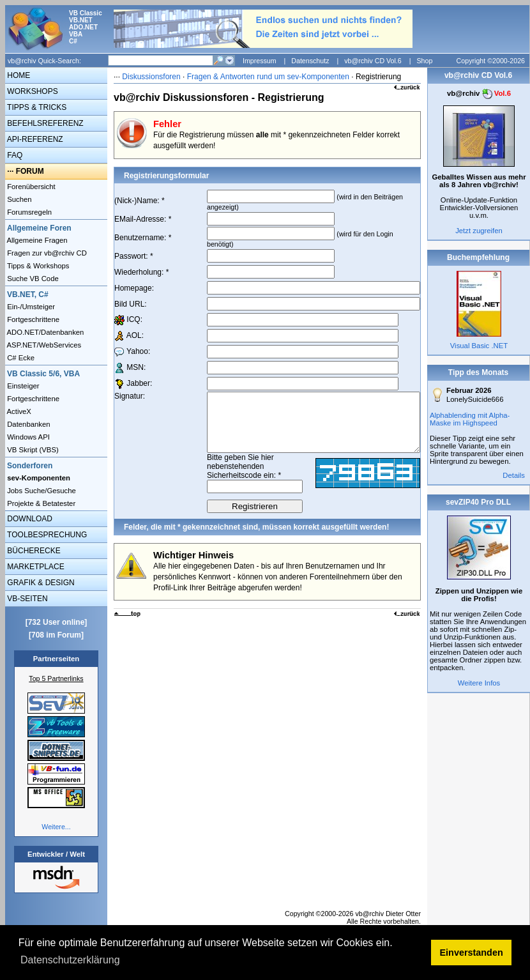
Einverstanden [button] (472, 953)
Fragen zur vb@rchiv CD (46, 253)
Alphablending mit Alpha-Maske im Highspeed (470, 419)
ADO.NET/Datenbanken (44, 332)
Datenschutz (310, 61)
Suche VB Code (32, 279)
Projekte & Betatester (40, 503)
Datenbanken (28, 424)
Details (514, 475)
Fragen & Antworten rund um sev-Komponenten (268, 77)
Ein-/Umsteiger (30, 307)
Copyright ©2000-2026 (491, 61)
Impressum (260, 61)
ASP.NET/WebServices (43, 345)
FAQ (14, 155)
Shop (424, 61)
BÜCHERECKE (33, 551)
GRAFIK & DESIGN (40, 583)
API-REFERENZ (34, 139)
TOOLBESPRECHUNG (46, 535)
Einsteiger (22, 386)
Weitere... (56, 827)
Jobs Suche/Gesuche (41, 491)
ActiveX (18, 411)
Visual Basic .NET (479, 346)
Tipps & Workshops (37, 266)
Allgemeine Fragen (36, 240)
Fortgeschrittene (32, 319)
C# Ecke (20, 358)
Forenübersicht (30, 187)
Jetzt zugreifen (479, 231)
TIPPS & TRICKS (36, 107)
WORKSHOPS (32, 91)
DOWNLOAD (29, 519)
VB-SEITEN (26, 599)
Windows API (27, 437)
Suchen (19, 199)
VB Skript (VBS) (32, 450)
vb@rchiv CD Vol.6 (373, 61)
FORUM (30, 171)
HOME (18, 75)
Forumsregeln (28, 212)
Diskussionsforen (151, 77)
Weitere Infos (479, 683)
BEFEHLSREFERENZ (44, 123)
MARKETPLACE (35, 567)
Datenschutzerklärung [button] (70, 960)
